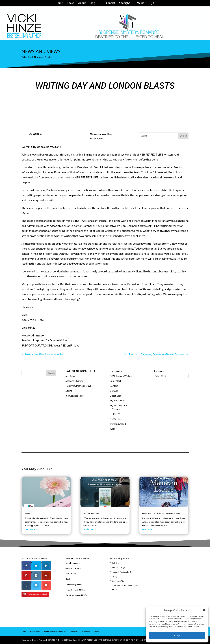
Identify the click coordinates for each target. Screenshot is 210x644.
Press (96, 632)
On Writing (35, 134)
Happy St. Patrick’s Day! (78, 386)
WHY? (113, 429)
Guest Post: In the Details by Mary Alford (161, 513)
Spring (69, 391)
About (83, 4)
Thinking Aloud (118, 424)
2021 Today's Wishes (121, 376)
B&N (67, 574)
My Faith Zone (117, 400)
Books (72, 4)
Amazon (69, 568)
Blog (93, 4)
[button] (204, 610)
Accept (177, 635)
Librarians (74, 632)
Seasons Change (74, 381)
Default (114, 391)
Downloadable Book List (55, 632)
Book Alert (115, 381)
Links (24, 632)
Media (139, 4)
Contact (109, 4)
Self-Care (70, 376)
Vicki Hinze (107, 134)
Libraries (86, 632)
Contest (114, 386)
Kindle (78, 568)
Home (60, 4)
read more (30, 529)
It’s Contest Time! (75, 396)
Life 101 (116, 414)
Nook (73, 574)
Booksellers (35, 632)
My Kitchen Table (119, 405)
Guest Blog (115, 396)
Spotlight (123, 4)
